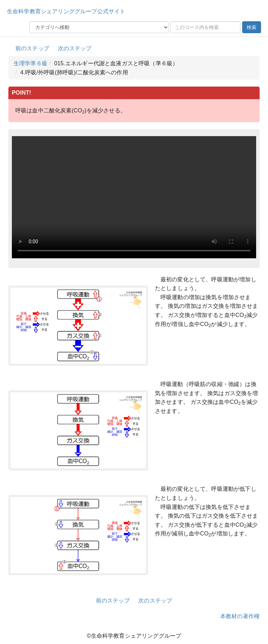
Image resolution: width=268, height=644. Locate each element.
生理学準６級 (31, 63)
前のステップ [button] (32, 48)
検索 (252, 27)
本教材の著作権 (240, 616)
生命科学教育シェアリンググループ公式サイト (66, 11)
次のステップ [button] (75, 48)
